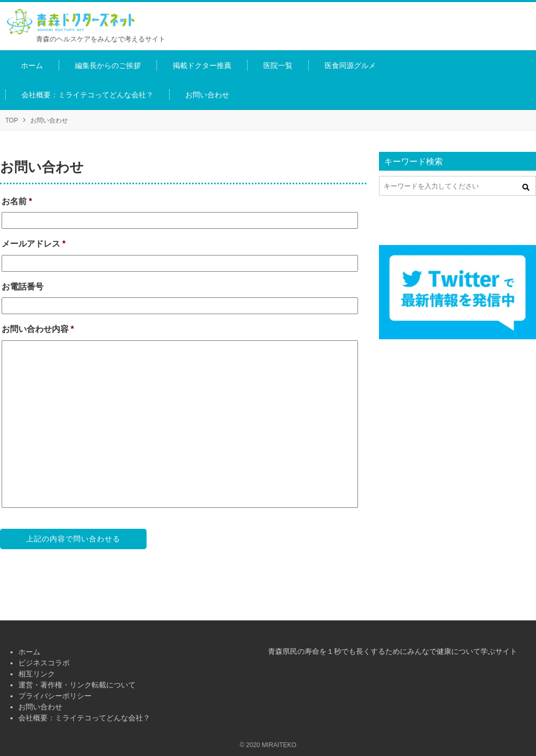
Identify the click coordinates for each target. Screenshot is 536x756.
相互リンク (37, 674)
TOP (12, 120)
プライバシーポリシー (55, 696)
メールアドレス (33, 244)
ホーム (29, 652)
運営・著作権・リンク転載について (77, 685)
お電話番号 (23, 287)
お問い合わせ (40, 707)
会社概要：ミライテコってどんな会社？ (84, 718)
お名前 (17, 201)
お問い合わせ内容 (38, 329)
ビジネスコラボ (44, 663)
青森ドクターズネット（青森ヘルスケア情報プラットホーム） (79, 21)
